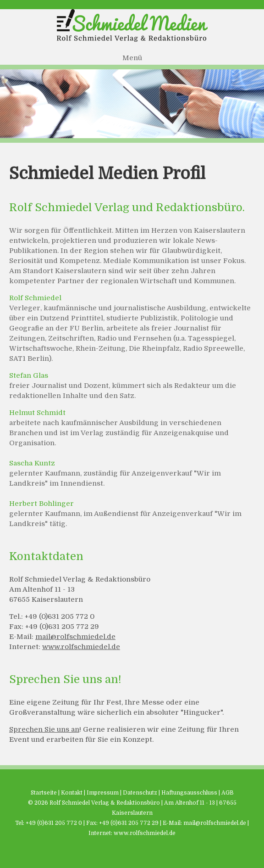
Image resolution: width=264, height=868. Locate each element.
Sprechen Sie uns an (44, 729)
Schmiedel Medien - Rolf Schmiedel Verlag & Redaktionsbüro (132, 25)
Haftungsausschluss (189, 793)
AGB (228, 793)
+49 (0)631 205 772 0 (54, 823)
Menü (132, 58)
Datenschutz (140, 793)
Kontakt (72, 793)
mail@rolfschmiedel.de (75, 637)
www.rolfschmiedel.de (81, 647)
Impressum (103, 793)
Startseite (44, 793)
